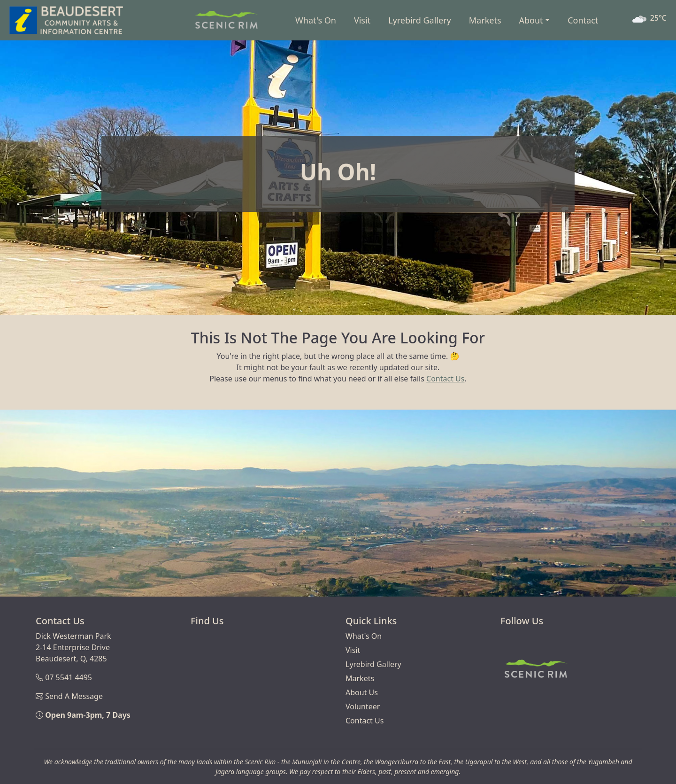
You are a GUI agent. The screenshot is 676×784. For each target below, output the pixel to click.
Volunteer (363, 706)
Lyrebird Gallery (420, 20)
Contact (583, 20)
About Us (362, 692)
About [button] (531, 20)
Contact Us (445, 379)
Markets (485, 20)
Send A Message (74, 696)
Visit (362, 20)
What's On (316, 20)
